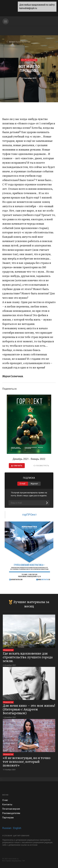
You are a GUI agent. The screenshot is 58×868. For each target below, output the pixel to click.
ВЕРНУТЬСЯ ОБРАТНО (19, 42)
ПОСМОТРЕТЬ (41, 466)
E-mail (23, 484)
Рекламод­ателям (11, 813)
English (17, 828)
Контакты (7, 804)
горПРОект (29, 515)
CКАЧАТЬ (17, 466)
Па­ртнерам (8, 818)
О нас (5, 800)
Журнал (34, 484)
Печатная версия (11, 809)
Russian (7, 828)
